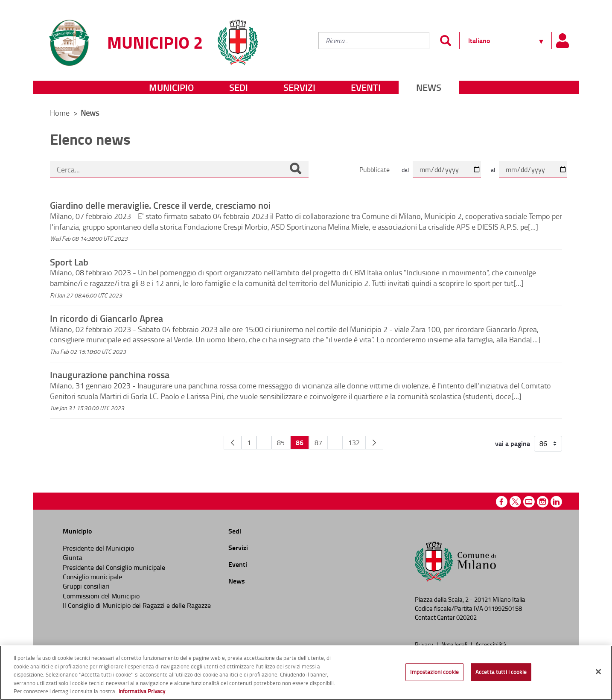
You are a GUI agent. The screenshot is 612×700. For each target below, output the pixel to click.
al (493, 170)
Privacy (425, 644)
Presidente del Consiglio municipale (114, 567)
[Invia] (445, 41)
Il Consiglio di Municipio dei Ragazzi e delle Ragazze (137, 605)
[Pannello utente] (562, 41)
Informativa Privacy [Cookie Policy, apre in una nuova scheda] (142, 691)
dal (405, 170)
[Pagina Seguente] (374, 443)
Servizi (299, 87)
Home (60, 113)
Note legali (455, 644)
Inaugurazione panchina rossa (110, 374)
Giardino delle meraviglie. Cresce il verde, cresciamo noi (160, 205)
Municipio (171, 87)
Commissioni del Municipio (101, 596)
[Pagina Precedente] (233, 443)
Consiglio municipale (92, 577)
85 (281, 443)
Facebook (502, 502)
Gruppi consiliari (86, 586)
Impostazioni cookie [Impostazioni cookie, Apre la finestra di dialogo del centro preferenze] (434, 672)
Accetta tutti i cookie (501, 672)
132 (354, 443)
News (429, 87)
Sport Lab (69, 262)
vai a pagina (513, 443)
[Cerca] (295, 169)
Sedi (239, 87)
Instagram (543, 502)
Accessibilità (491, 644)
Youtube (529, 502)
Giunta (73, 557)
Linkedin (556, 502)
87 (318, 443)
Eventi (366, 87)
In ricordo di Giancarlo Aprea (106, 318)
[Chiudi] (598, 672)
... (264, 443)
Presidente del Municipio (98, 548)
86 (300, 442)
